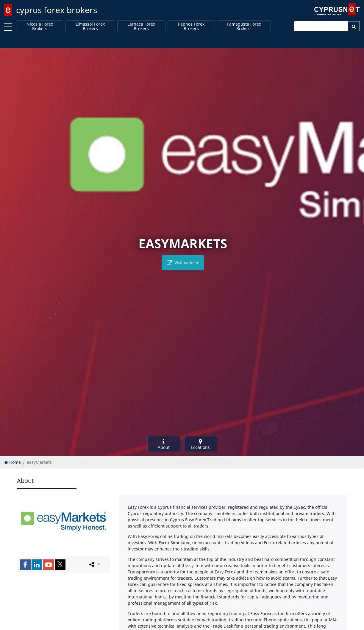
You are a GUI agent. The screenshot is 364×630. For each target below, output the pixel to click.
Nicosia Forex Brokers (40, 26)
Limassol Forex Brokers (90, 26)
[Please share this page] (94, 564)
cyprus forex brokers (57, 10)
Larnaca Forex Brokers (141, 26)
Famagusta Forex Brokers (244, 26)
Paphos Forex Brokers (191, 26)
